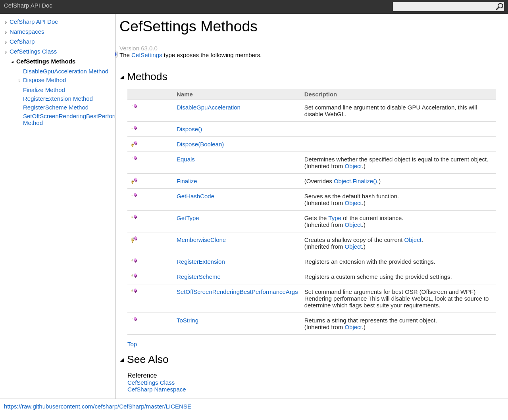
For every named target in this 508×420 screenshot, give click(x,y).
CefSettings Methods (46, 61)
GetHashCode (195, 196)
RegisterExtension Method (58, 99)
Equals (186, 159)
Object (353, 166)
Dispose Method (44, 80)
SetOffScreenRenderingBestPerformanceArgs (237, 292)
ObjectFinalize (355, 181)
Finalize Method (44, 90)
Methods (143, 77)
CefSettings (147, 55)
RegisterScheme (199, 277)
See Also (144, 359)
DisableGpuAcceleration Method (66, 71)
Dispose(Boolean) (200, 144)
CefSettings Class (33, 51)
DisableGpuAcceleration (209, 107)
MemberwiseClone (201, 240)
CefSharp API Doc (34, 22)
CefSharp (22, 41)
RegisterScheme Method (56, 107)
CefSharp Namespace (157, 389)
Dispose (189, 129)
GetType (188, 218)
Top (132, 344)
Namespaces (27, 32)
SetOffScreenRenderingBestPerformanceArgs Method (69, 119)
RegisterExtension (201, 262)
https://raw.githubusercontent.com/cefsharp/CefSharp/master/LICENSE (98, 406)
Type (335, 218)
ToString (188, 320)
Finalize (187, 181)
